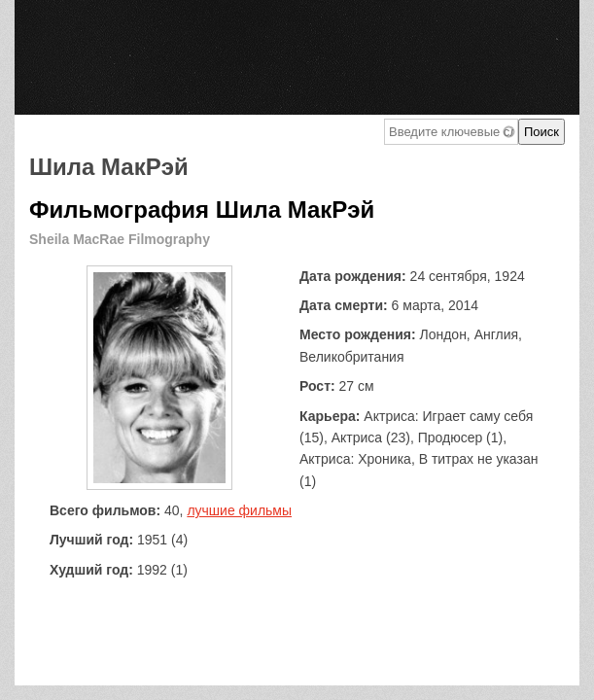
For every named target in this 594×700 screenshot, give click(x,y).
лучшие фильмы (239, 510)
